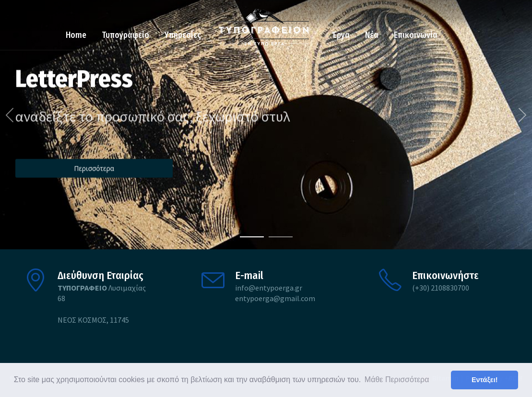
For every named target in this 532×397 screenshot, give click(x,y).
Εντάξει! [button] (485, 380)
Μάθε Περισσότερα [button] (397, 379)
